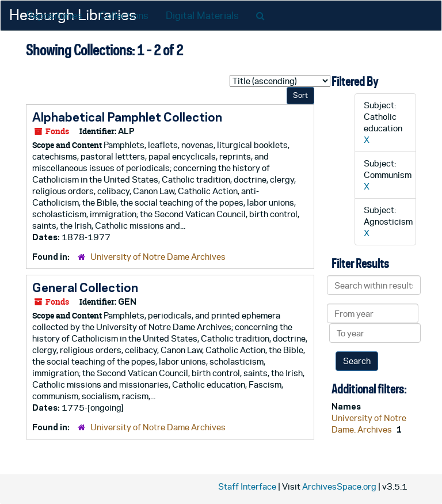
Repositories (54, 16)
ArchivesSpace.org (339, 486)
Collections (124, 16)
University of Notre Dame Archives (158, 257)
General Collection (85, 287)
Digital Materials (202, 16)
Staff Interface (247, 486)
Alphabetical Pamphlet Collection (127, 117)
